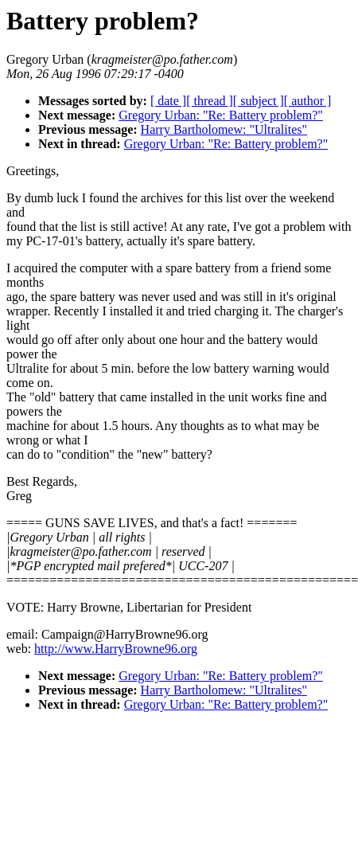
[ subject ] (259, 101)
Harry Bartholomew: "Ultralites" (224, 129)
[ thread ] (210, 101)
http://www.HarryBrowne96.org (116, 649)
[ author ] (308, 101)
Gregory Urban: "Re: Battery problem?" (221, 115)
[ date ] (168, 101)
